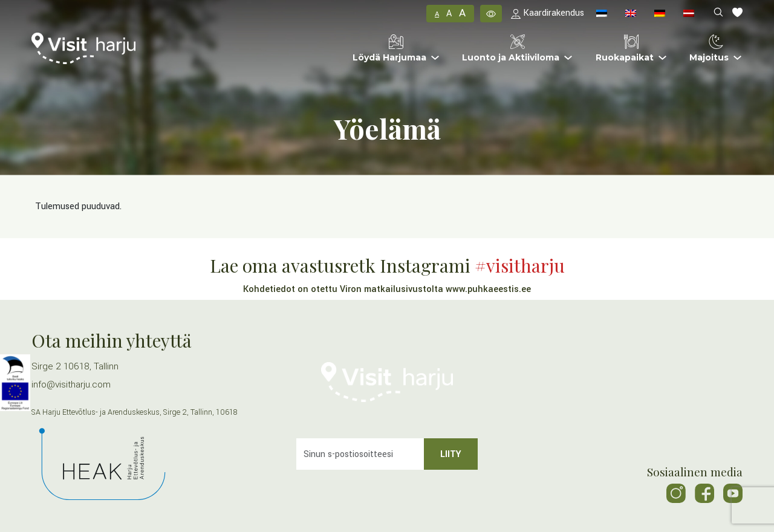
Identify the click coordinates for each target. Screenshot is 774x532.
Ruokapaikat (625, 49)
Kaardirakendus (548, 13)
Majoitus (709, 49)
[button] (491, 13)
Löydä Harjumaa (389, 49)
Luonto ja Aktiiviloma (511, 49)
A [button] (437, 14)
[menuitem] (602, 14)
